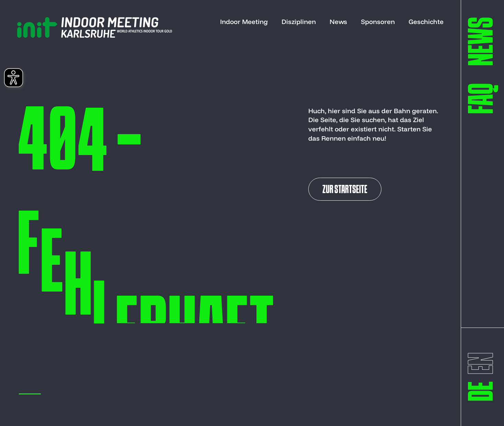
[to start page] (95, 28)
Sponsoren (378, 22)
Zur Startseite (345, 190)
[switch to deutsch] (483, 391)
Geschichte (426, 22)
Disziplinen (299, 22)
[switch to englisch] (483, 363)
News (338, 22)
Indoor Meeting (244, 22)
